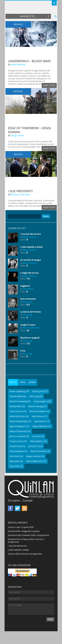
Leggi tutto (49, 85)
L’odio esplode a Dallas (18, 550)
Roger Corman (30, 237)
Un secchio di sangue (31, 260)
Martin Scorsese (38, 451)
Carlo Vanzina (16, 411)
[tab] (13, 382)
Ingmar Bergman (17, 426)
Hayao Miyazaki (40, 426)
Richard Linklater (37, 411)
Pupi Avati (14, 466)
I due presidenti (20, 191)
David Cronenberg (18, 401)
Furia (23, 351)
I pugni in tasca (28, 325)
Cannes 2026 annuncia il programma (25, 554)
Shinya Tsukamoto (18, 431)
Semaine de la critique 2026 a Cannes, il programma (26, 541)
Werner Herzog (35, 406)
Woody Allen (15, 406)
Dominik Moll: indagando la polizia (24, 531)
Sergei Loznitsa (33, 456)
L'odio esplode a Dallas (32, 247)
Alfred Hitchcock (17, 416)
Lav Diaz (36, 436)
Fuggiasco (25, 286)
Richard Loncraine (20, 194)
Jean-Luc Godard (17, 436)
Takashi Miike (16, 396)
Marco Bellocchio (31, 328)
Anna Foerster (18, 64)
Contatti (28, 501)
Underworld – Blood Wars (30, 61)
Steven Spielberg (17, 391)
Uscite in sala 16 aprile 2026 (21, 527)
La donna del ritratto (31, 312)
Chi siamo (14, 501)
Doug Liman (17, 135)
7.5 (28, 279)
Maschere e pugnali (30, 338)
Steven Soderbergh (18, 421)
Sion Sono (14, 456)
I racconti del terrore (31, 234)
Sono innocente (28, 299)
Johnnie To (33, 446)
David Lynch (38, 391)
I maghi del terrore (30, 273)
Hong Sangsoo (40, 401)
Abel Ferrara (38, 416)
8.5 (28, 304)
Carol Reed (28, 289)
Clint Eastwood (16, 451)
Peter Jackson (36, 441)
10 (28, 330)
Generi (32, 382)
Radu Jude (14, 461)
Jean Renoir (40, 421)
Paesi (23, 382)
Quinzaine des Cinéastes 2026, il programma (29, 535)
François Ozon (16, 441)
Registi (13, 382)
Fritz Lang (27, 302)
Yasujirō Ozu (15, 446)
